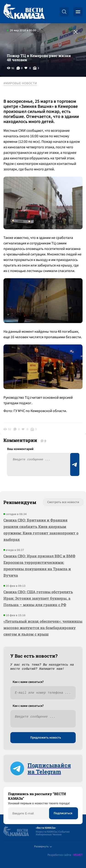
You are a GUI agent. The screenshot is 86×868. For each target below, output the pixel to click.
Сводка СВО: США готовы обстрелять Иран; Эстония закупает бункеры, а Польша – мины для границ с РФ (38, 598)
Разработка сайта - (65, 855)
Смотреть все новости (63, 502)
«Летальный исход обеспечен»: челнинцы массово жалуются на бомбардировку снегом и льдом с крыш (43, 628)
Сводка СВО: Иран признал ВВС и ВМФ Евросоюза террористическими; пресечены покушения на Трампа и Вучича (39, 566)
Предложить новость (46, 738)
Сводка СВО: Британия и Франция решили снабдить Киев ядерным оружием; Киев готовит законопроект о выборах (41, 530)
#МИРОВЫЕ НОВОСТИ (20, 83)
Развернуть (43, 847)
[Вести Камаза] (24, 12)
